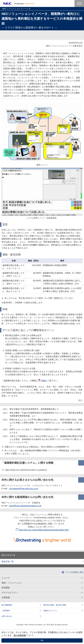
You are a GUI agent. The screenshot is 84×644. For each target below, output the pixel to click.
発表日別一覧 (8, 561)
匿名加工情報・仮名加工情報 (55, 605)
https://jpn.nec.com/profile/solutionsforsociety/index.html (42, 530)
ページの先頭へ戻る (74, 572)
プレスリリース (8, 555)
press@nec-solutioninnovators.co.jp (25, 506)
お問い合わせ (7, 616)
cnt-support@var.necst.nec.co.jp (24, 489)
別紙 (42, 381)
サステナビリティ (10, 593)
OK (42, 640)
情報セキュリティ (51, 611)
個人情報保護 (7, 605)
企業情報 (6, 597)
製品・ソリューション (12, 583)
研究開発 (6, 588)
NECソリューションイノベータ (16, 9)
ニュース (6, 578)
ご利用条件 (6, 611)
